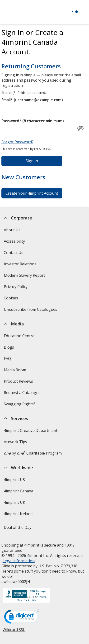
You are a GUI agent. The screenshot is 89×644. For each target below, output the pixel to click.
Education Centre (19, 336)
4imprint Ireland (18, 514)
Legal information (19, 561)
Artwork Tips (15, 442)
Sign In (32, 161)
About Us (12, 230)
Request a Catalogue (22, 393)
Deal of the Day (18, 527)
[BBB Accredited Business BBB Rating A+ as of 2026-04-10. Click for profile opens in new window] (26, 596)
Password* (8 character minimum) (33, 121)
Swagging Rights (20, 404)
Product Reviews (18, 381)
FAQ (7, 359)
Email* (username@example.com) (32, 100)
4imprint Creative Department (31, 430)
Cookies (12, 300)
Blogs (9, 347)
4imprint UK (14, 502)
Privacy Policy (16, 288)
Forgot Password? (17, 142)
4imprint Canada (19, 491)
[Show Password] (80, 128)
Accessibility (14, 241)
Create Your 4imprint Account (32, 193)
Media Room (15, 370)
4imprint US (14, 480)
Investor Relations (21, 265)
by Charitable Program (33, 453)
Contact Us (14, 253)
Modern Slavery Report (25, 277)
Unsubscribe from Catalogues (31, 311)
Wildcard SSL (14, 631)
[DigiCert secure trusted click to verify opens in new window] (22, 618)
